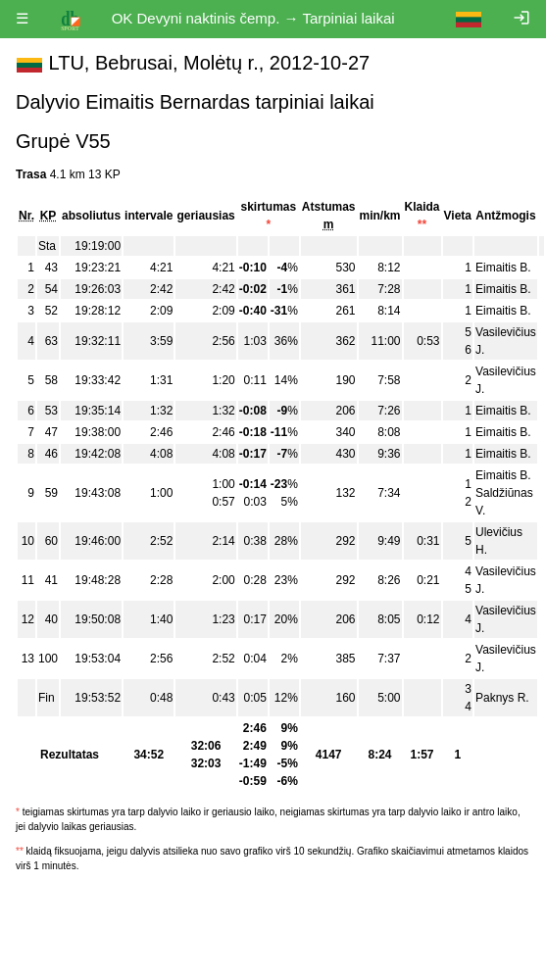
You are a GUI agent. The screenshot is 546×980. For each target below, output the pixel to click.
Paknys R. (502, 698)
